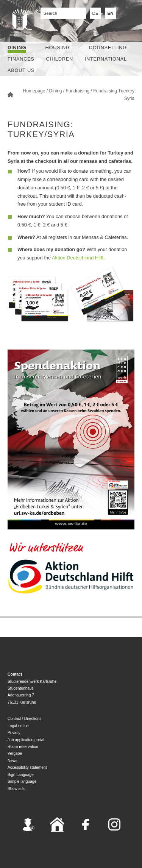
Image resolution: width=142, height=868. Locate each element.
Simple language (22, 781)
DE (95, 13)
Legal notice (18, 726)
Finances (21, 59)
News (12, 761)
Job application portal (26, 740)
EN (111, 13)
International (106, 59)
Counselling (108, 48)
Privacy (14, 733)
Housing (58, 48)
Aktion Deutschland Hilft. (78, 258)
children (59, 59)
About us (21, 70)
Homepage (34, 91)
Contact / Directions (24, 719)
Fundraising (78, 91)
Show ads (16, 789)
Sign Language (21, 775)
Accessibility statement (27, 767)
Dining (17, 48)
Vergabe (15, 753)
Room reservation (23, 747)
